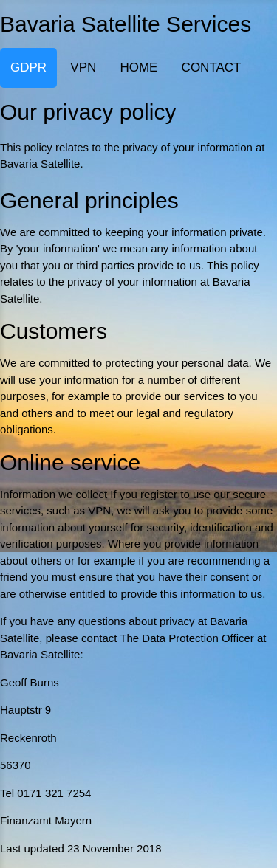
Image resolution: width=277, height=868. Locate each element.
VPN (83, 68)
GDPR (28, 68)
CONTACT (212, 68)
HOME (138, 68)
